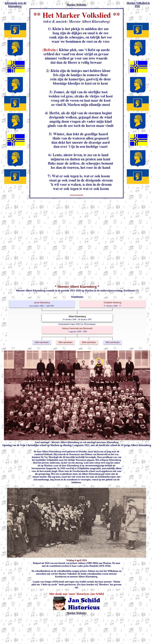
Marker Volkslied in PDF (138, 5)
